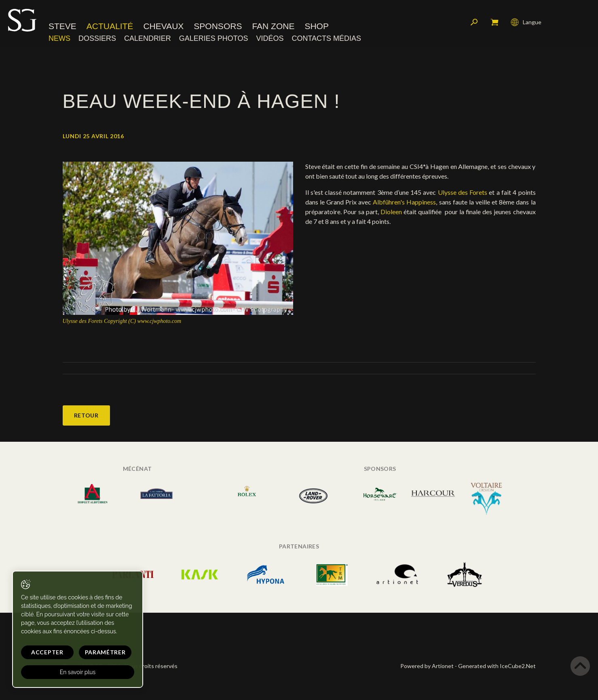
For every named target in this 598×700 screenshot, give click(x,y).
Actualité (110, 26)
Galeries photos (214, 38)
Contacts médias (326, 38)
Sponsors (218, 26)
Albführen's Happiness (404, 202)
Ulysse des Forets (463, 192)
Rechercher (474, 22)
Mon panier (494, 22)
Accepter (47, 652)
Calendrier (148, 38)
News (59, 38)
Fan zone (273, 26)
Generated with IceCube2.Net (497, 666)
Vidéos (270, 38)
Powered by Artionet (427, 666)
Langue (526, 22)
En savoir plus (78, 672)
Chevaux (163, 26)
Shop (317, 26)
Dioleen (391, 212)
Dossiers (97, 38)
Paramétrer (105, 652)
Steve (62, 26)
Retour (86, 415)
